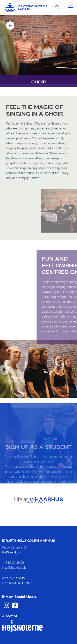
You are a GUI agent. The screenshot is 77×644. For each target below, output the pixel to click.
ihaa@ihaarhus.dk (14, 568)
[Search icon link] (57, 8)
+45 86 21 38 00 (13, 563)
